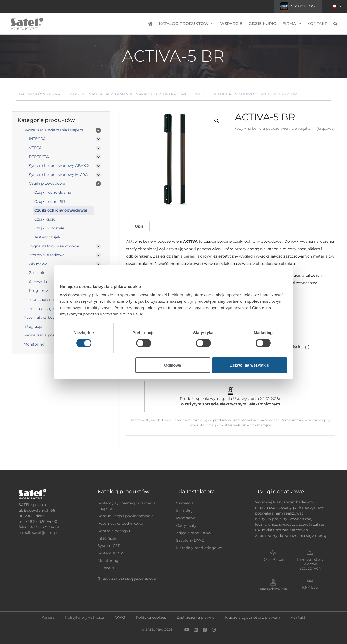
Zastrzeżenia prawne (196, 617)
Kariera (48, 617)
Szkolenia (185, 503)
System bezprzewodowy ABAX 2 (59, 166)
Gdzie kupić (262, 24)
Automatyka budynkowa (120, 523)
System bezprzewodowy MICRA (58, 175)
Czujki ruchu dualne (53, 192)
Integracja (107, 538)
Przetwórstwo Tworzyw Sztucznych (310, 564)
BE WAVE (106, 568)
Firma (292, 24)
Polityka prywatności (85, 617)
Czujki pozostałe (49, 228)
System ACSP (110, 553)
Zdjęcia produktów (194, 533)
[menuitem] (337, 7)
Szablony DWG (190, 540)
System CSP (109, 546)
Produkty (66, 94)
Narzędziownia (273, 589)
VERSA (35, 148)
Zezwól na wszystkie (249, 365)
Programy (186, 518)
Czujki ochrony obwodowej (237, 94)
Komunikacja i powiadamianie (126, 516)
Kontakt (317, 24)
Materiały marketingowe (199, 548)
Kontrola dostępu (114, 531)
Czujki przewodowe (179, 94)
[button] (217, 121)
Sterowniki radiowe (47, 255)
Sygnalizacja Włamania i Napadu (117, 94)
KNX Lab (310, 587)
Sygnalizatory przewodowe (54, 246)
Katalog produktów (186, 24)
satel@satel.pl (45, 533)
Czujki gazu (45, 219)
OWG (120, 617)
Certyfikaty (186, 525)
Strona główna (33, 94)
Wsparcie (231, 24)
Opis (139, 226)
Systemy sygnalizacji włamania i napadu (126, 506)
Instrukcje (185, 511)
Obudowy (38, 264)
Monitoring (108, 561)
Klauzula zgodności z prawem (253, 617)
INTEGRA (37, 139)
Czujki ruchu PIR (50, 201)
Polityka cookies (151, 617)
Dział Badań (273, 559)
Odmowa (173, 365)
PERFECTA (39, 157)
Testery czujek (47, 237)
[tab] (139, 226)
